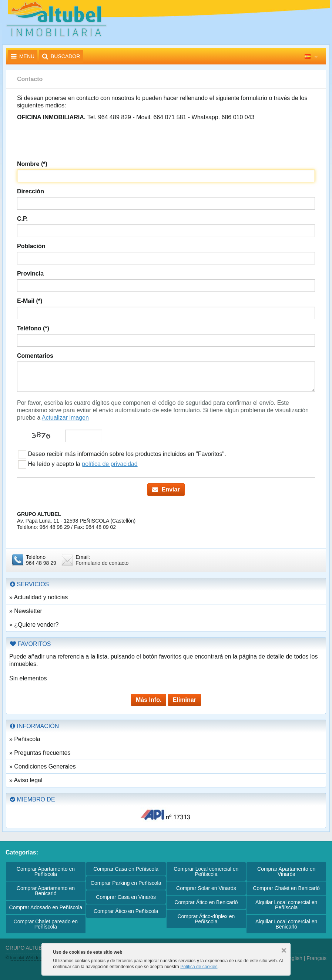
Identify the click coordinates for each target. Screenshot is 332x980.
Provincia (30, 274)
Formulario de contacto (102, 563)
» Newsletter (26, 611)
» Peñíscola (25, 739)
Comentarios (35, 356)
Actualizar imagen (65, 418)
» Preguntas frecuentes (40, 753)
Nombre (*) (32, 164)
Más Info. (149, 700)
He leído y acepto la (78, 464)
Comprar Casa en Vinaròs (126, 897)
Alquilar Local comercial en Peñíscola (286, 905)
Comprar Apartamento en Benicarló (46, 891)
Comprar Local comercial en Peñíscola (206, 871)
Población (31, 246)
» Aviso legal (26, 780)
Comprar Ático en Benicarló (206, 902)
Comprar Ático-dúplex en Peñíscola (206, 919)
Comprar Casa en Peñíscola (126, 869)
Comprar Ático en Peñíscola (126, 911)
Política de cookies (199, 967)
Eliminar (185, 700)
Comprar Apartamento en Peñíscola (46, 871)
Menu (23, 56)
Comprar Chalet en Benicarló (286, 888)
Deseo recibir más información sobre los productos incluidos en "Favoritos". (122, 454)
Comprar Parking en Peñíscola (126, 883)
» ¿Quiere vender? (34, 625)
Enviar (166, 489)
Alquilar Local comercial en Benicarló (286, 924)
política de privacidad (110, 464)
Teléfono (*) (33, 328)
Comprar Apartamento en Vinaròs (286, 871)
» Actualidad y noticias (38, 597)
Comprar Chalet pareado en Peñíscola (46, 924)
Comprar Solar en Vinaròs (206, 888)
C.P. (22, 219)
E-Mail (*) (30, 301)
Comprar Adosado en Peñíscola (46, 907)
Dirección (31, 191)
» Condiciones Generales (43, 766)
